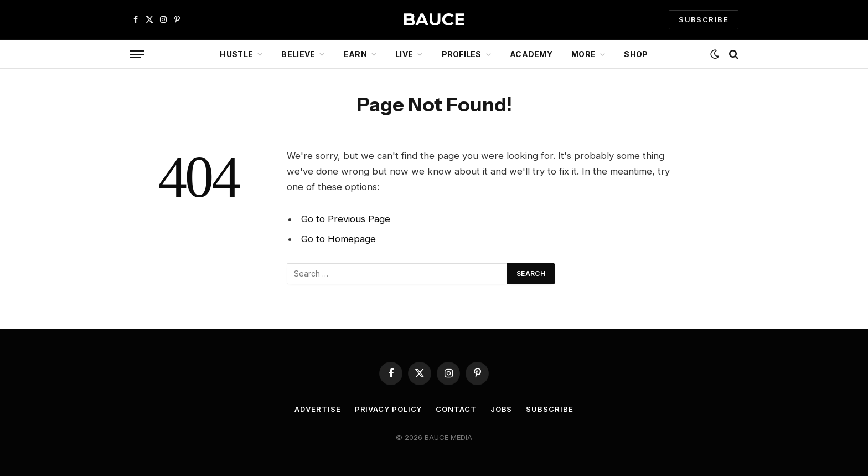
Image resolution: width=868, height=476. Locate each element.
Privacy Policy (389, 409)
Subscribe (549, 409)
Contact (456, 409)
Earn (355, 54)
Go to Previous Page (346, 219)
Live (404, 54)
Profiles (462, 54)
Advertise (317, 409)
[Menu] (137, 55)
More (583, 54)
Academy (531, 54)
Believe (298, 54)
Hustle (236, 54)
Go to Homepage (339, 239)
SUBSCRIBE (704, 19)
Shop (636, 54)
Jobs (502, 409)
